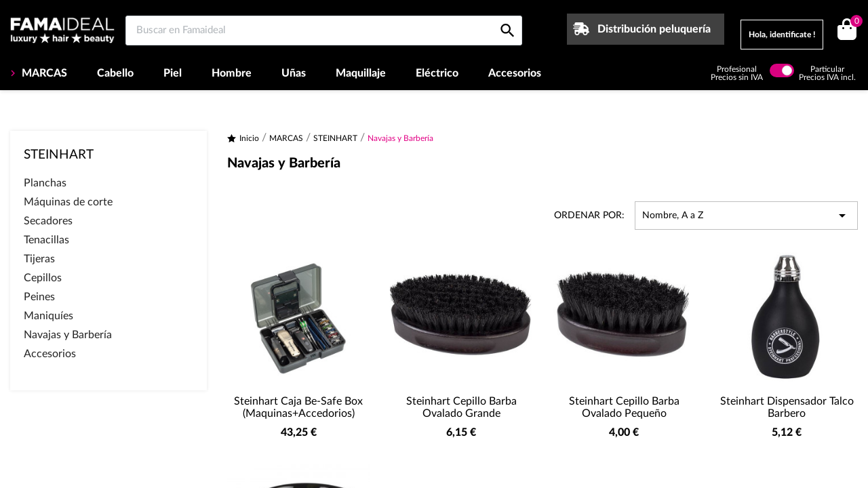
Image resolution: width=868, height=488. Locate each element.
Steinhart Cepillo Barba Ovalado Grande (461, 407)
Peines (39, 297)
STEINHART (59, 155)
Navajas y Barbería (68, 335)
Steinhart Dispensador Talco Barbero (787, 407)
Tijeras (39, 259)
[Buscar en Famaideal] (324, 30)
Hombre (232, 73)
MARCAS (43, 73)
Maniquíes (48, 316)
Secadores (48, 221)
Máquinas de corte (68, 202)
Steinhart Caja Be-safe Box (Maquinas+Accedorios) (298, 407)
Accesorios (515, 73)
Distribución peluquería (654, 29)
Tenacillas (46, 240)
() (854, 23)
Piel (173, 73)
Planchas (45, 183)
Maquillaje (361, 73)
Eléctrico (437, 73)
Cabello (115, 73)
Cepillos (43, 278)
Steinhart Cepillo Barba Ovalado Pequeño (624, 407)
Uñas (294, 73)
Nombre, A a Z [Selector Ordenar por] (746, 216)
